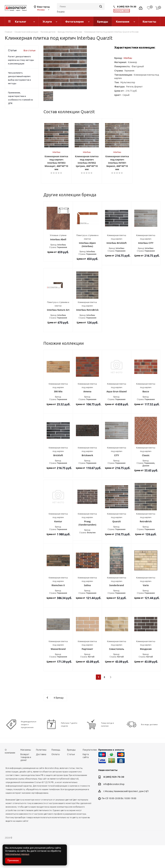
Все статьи (30, 50)
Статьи (71, 777)
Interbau (128, 58)
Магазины (26, 773)
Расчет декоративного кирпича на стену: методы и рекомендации (21, 60)
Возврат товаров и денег (26, 780)
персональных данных (17, 854)
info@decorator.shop (114, 807)
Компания (123, 22)
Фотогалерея (74, 22)
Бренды (103, 22)
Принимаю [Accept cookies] (13, 860)
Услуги (47, 22)
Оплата (55, 777)
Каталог (21, 22)
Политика (41, 773)
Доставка (41, 777)
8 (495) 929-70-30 (127, 7)
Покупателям (90, 773)
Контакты (149, 22)
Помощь (56, 773)
